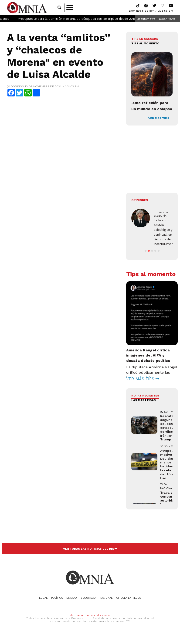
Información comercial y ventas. (90, 620)
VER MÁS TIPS (160, 118)
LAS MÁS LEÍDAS (144, 405)
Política (57, 603)
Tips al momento (145, 43)
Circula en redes (129, 603)
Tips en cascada (145, 39)
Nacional (106, 603)
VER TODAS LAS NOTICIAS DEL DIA (90, 553)
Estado (72, 603)
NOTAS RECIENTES (145, 400)
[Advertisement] (60, 139)
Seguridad (88, 603)
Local (43, 603)
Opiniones (140, 200)
